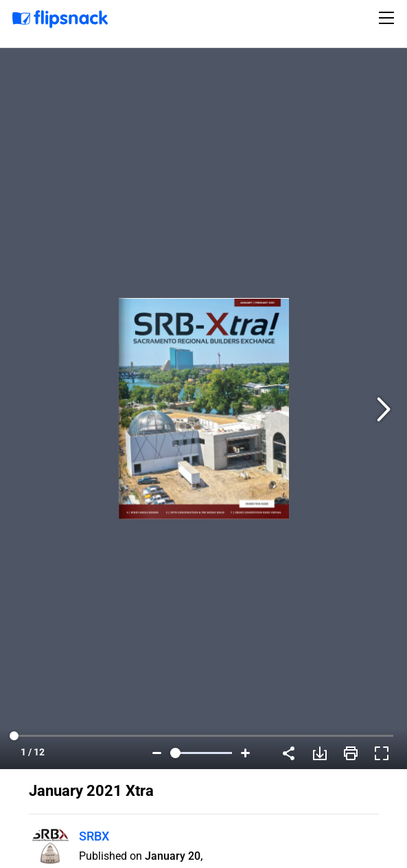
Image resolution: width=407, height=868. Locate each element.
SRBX (94, 836)
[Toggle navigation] (388, 18)
